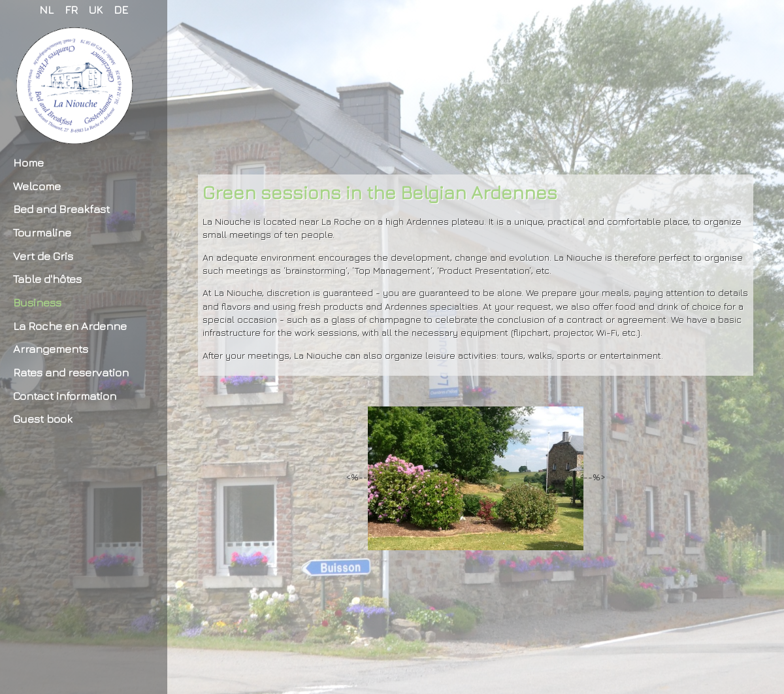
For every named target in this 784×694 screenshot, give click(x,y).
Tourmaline (42, 232)
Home (28, 162)
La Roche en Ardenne (70, 326)
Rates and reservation (71, 372)
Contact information (65, 396)
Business (37, 302)
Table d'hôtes (47, 279)
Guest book (43, 419)
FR (71, 9)
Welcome (37, 186)
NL (46, 9)
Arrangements (51, 349)
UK (96, 9)
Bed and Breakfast (61, 209)
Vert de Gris (43, 256)
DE (121, 9)
